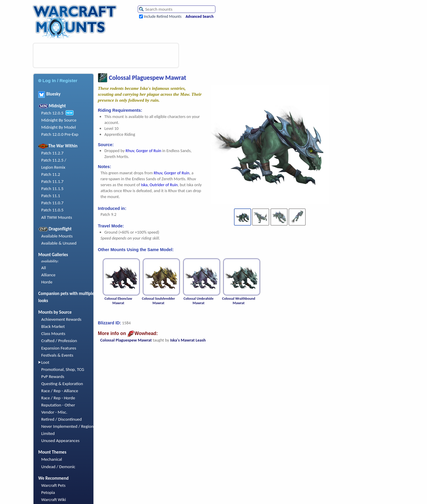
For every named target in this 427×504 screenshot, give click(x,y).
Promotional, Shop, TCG (63, 369)
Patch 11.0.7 (52, 203)
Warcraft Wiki (54, 500)
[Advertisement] (106, 55)
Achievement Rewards (61, 319)
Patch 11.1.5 (52, 189)
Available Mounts (57, 236)
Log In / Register (58, 80)
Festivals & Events (57, 355)
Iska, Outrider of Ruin (159, 185)
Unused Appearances (60, 441)
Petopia (48, 492)
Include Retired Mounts (163, 16)
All (44, 268)
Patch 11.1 (51, 196)
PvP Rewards (53, 377)
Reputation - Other (58, 405)
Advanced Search (200, 16)
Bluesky (49, 94)
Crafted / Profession (59, 341)
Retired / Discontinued (62, 419)
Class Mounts (53, 334)
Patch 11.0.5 (52, 210)
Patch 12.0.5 (52, 113)
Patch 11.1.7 (52, 181)
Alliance (48, 275)
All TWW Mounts (57, 217)
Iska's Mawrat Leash (188, 340)
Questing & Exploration (62, 384)
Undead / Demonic (58, 467)
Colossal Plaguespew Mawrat (126, 340)
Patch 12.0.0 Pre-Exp (60, 134)
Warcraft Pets (53, 485)
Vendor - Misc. (54, 412)
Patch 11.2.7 (52, 153)
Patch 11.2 (51, 174)
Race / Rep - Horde (58, 398)
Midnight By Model (59, 127)
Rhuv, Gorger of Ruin (144, 151)
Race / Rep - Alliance (60, 391)
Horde (47, 282)
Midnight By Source (59, 120)
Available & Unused (59, 243)
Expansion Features (59, 348)
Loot (45, 362)
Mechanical (52, 459)
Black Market (53, 326)
